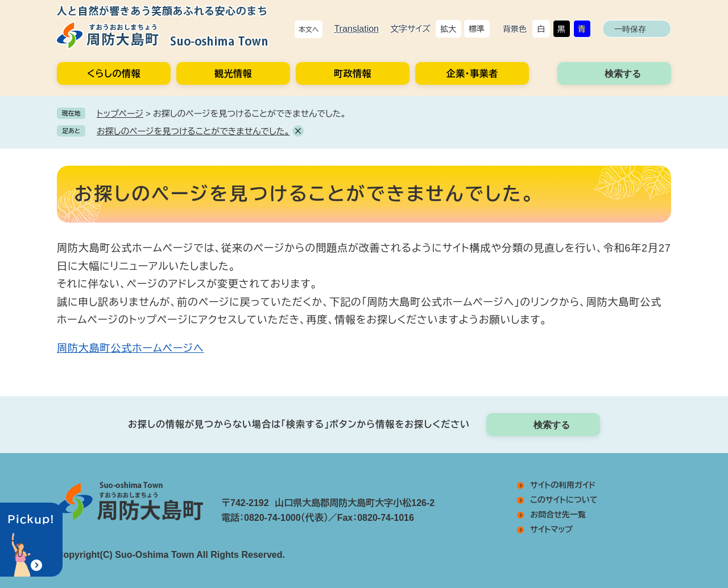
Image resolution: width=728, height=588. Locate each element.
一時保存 (630, 29)
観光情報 (233, 74)
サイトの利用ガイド (563, 485)
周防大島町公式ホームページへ (131, 348)
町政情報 (353, 74)
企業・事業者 (472, 74)
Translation (356, 29)
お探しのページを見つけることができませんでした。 (193, 131)
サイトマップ (551, 529)
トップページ (120, 114)
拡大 (448, 29)
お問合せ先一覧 (558, 515)
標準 (477, 29)
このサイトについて (564, 500)
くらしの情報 (114, 74)
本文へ (309, 30)
